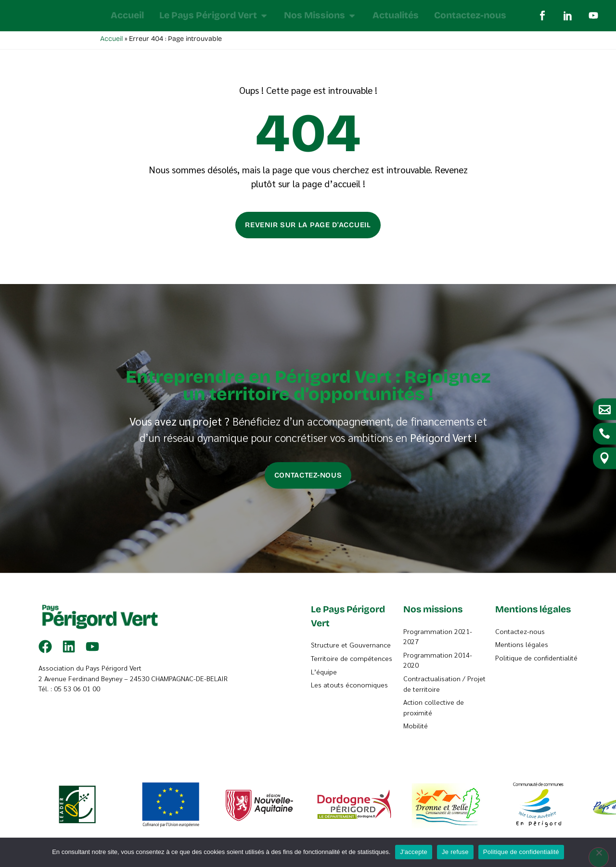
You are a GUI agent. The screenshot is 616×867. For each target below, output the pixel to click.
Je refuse (455, 852)
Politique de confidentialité (521, 852)
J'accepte (414, 852)
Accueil (111, 41)
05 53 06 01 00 (77, 691)
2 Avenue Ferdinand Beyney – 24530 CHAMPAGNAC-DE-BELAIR (133, 681)
